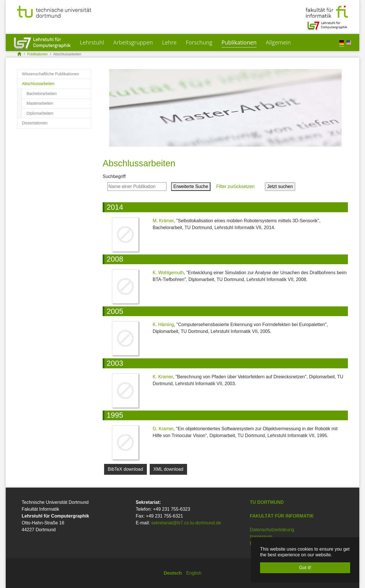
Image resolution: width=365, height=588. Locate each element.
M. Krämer (163, 221)
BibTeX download (125, 469)
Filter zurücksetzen (235, 186)
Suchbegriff (114, 176)
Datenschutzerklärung (272, 530)
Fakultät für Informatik (282, 516)
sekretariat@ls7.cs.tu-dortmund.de (186, 523)
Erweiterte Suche (191, 186)
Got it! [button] (305, 568)
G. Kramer (163, 429)
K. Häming (163, 325)
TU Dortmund (267, 502)
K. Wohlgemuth (168, 273)
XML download (168, 469)
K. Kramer (163, 377)
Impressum (261, 537)
